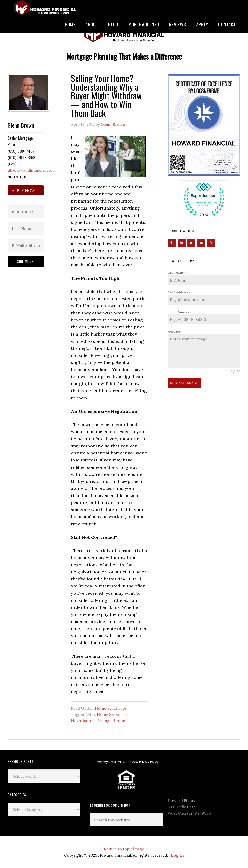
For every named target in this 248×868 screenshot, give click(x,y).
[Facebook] (172, 243)
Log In (177, 855)
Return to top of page (124, 849)
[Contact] (201, 243)
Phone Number (178, 312)
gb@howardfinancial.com (31, 170)
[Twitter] (191, 243)
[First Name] (26, 212)
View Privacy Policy (145, 762)
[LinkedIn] (182, 243)
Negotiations (83, 721)
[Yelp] (211, 243)
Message (174, 332)
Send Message (184, 383)
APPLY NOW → (26, 190)
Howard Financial (44, 8)
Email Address (179, 292)
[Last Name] (26, 229)
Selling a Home (111, 721)
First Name (177, 272)
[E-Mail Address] (26, 246)
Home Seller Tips (111, 708)
